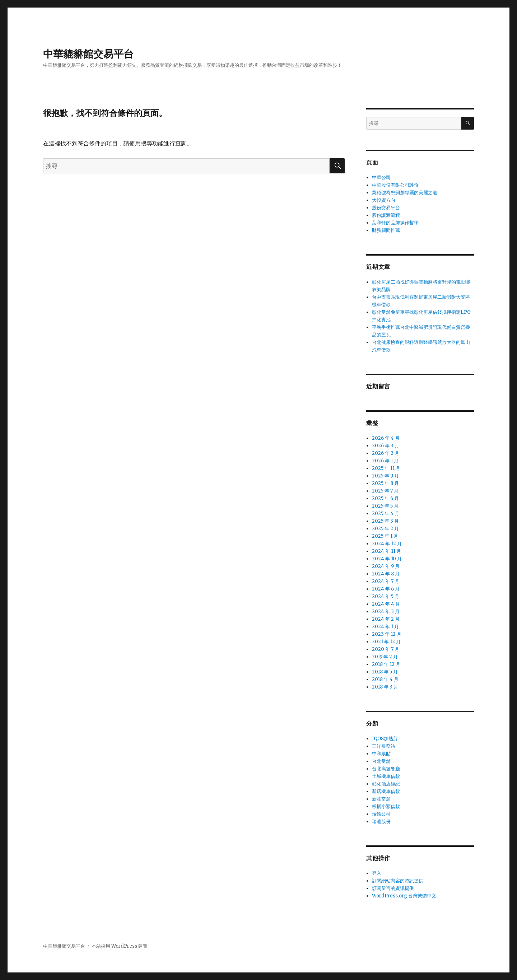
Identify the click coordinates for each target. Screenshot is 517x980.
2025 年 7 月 (385, 491)
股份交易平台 (386, 208)
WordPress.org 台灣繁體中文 (404, 896)
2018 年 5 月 (385, 672)
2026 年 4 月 (386, 438)
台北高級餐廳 (386, 769)
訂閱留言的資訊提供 (393, 888)
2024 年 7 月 (386, 581)
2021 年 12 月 (386, 642)
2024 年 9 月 (386, 566)
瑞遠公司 (381, 814)
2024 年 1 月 (385, 627)
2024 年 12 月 (387, 544)
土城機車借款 (386, 776)
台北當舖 (381, 761)
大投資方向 (384, 200)
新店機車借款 (386, 791)
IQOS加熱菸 (385, 739)
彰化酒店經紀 (386, 784)
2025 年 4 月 (386, 514)
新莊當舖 (381, 799)
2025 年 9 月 (385, 476)
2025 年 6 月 (385, 498)
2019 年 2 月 (385, 657)
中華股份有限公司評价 (395, 185)
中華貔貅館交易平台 (88, 54)
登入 (377, 873)
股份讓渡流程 (386, 215)
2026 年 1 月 (385, 461)
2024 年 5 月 (386, 596)
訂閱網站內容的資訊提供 (398, 881)
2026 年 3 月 (386, 446)
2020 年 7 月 (386, 649)
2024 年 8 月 (386, 574)
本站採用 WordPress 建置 (120, 946)
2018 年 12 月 (386, 664)
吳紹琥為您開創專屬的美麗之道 (405, 193)
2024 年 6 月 (386, 589)
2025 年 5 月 (385, 506)
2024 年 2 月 (386, 619)
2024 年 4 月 (386, 604)
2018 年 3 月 (385, 687)
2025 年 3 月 (385, 521)
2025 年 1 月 (385, 536)
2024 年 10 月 (387, 559)
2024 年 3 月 (386, 612)
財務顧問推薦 (386, 230)
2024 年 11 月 (386, 551)
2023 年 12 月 (387, 634)
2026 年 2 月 (386, 453)
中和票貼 (381, 754)
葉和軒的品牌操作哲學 (395, 223)
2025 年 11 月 (386, 468)
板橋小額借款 (386, 806)
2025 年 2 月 (385, 529)
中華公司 (381, 178)
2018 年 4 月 (385, 679)
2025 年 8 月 (385, 483)
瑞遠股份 (381, 822)
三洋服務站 (384, 746)
